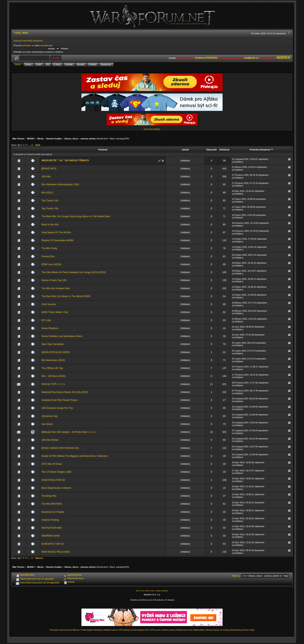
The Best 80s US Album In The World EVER (66, 296)
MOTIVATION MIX (52, 528)
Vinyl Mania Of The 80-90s (56, 232)
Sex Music (47, 424)
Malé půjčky (199, 630)
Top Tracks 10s (50, 200)
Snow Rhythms (50, 328)
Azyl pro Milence (72, 630)
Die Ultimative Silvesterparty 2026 (60, 184)
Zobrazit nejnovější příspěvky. (28, 41)
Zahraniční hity (50, 416)
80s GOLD (47, 193)
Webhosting (236, 630)
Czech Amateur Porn (140, 630)
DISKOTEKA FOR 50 (53, 480)
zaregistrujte (46, 45)
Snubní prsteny (168, 630)
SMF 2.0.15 (140, 591)
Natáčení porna (111, 630)
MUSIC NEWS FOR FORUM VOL (60, 448)
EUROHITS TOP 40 (53, 544)
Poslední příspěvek (261, 150)
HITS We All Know (52, 464)
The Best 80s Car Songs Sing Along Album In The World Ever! (76, 216)
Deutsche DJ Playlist (53, 512)
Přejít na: (236, 576)
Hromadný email (57, 630)
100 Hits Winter (50, 440)
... (30, 145)
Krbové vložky (249, 630)
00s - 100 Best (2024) (54, 376)
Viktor (112, 138)
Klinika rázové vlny (184, 630)
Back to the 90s (50, 224)
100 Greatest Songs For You (57, 408)
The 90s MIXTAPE (52, 504)
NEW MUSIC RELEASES (56, 552)
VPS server (155, 630)
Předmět (103, 150)
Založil (185, 150)
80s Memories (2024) (53, 360)
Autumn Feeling (50, 520)
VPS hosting (124, 630)
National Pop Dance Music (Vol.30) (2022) (65, 392)
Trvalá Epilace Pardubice (92, 630)
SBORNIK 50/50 (51, 536)
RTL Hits (46, 320)
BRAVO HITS (49, 169)
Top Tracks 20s (50, 208)
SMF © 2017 (150, 591)
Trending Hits (49, 496)
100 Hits (46, 176)
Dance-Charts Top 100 (54, 280)
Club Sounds (49, 304)
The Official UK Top (52, 368)
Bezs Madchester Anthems (56, 488)
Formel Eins (48, 256)
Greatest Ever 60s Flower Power (60, 400)
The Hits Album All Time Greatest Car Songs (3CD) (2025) (74, 272)
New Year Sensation (53, 344)
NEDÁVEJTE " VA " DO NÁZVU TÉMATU (65, 160)
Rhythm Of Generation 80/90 (57, 240)
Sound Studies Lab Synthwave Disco (62, 336)
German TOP (49, 384)
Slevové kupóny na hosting (218, 630)
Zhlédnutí (224, 150)
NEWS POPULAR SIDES (56, 352)
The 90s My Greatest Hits (56, 288)
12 (32, 145)
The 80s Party (49, 248)
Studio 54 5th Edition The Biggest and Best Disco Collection (75, 456)
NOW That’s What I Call (55, 312)
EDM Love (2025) (51, 264)
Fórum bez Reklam (152, 129)
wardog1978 (122, 138)
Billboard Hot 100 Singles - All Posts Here (64, 432)
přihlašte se (28, 45)
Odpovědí (212, 150)
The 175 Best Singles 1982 (57, 472)
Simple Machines (162, 591)
